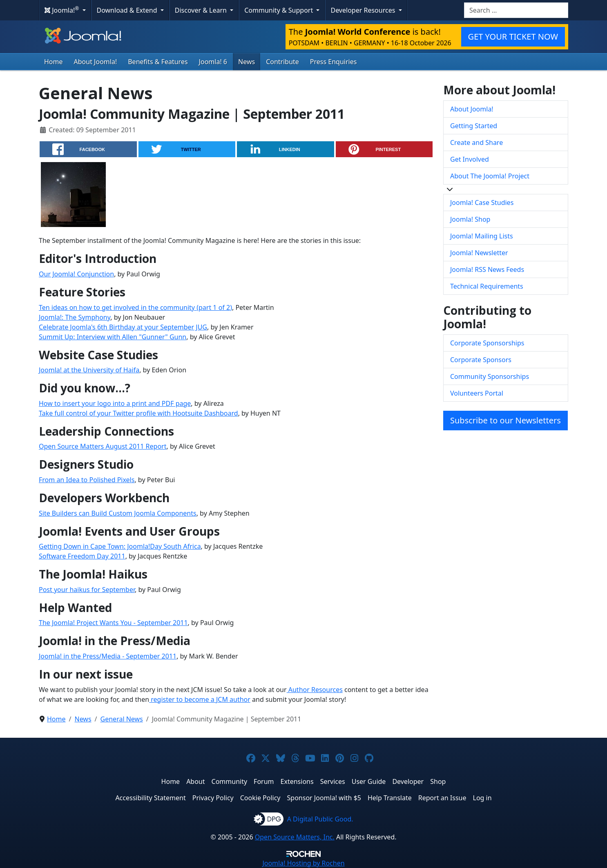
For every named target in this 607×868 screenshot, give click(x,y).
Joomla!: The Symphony (75, 317)
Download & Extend (128, 10)
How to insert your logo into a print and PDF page (115, 403)
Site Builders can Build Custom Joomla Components (118, 513)
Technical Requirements (487, 286)
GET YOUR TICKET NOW (513, 37)
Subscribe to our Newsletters (505, 420)
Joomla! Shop (470, 219)
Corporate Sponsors (481, 360)
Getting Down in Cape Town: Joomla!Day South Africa (120, 546)
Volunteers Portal (477, 393)
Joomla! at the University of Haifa (89, 370)
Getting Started (474, 126)
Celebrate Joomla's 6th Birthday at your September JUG (123, 327)
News (247, 62)
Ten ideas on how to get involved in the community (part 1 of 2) (135, 307)
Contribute (282, 62)
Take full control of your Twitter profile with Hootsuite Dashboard (138, 413)
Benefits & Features (158, 62)
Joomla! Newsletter (479, 253)
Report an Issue (442, 798)
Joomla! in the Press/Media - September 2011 (108, 656)
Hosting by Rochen (303, 863)
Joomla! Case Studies (482, 203)
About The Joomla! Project (490, 176)
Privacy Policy (213, 798)
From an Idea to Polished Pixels (87, 480)
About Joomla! (96, 62)
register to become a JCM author (200, 699)
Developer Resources (364, 10)
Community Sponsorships (490, 376)
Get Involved (470, 159)
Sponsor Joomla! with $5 (324, 798)
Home (54, 62)
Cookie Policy (260, 798)
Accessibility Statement (150, 798)
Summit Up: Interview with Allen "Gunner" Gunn (113, 337)
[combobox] (516, 10)
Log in (482, 798)
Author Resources (315, 690)
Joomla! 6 (213, 62)
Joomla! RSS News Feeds (487, 269)
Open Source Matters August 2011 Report (103, 446)
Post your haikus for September (87, 590)
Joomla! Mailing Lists (482, 236)
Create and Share (476, 142)
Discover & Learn (202, 10)
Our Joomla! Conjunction (76, 274)
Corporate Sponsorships (487, 343)
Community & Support (279, 10)
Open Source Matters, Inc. (295, 837)
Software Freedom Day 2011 (82, 556)
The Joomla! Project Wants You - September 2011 (113, 623)
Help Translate (390, 798)
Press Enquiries (334, 62)
